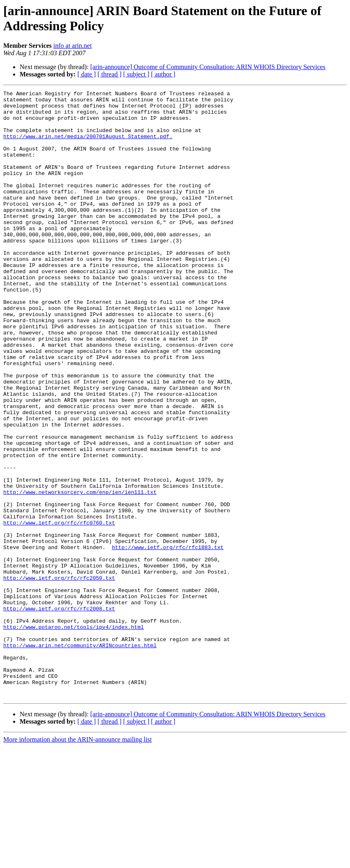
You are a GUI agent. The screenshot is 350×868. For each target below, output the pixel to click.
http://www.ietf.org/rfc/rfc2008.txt (59, 713)
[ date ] (87, 74)
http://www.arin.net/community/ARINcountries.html (80, 757)
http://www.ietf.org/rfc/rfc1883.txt (168, 639)
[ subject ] (136, 74)
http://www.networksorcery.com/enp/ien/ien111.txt (80, 573)
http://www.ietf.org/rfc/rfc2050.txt (59, 676)
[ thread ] (110, 74)
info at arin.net (72, 46)
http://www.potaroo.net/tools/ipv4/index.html (73, 735)
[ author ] (163, 74)
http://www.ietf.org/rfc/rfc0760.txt (59, 610)
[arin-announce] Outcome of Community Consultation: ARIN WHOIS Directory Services (208, 67)
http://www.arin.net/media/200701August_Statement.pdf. (88, 146)
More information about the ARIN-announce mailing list (78, 861)
